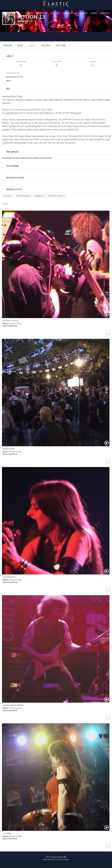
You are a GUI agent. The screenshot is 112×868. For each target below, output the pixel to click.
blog (20, 46)
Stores (55, 13)
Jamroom (66, 859)
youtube (61, 46)
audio (32, 46)
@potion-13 (25, 21)
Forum (29, 13)
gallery (46, 46)
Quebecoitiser (9, 449)
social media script (49, 859)
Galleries (81, 13)
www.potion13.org (13, 73)
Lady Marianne (9, 577)
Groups (67, 13)
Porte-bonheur (15, 323)
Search (105, 13)
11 (93, 64)
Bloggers (42, 13)
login (94, 13)
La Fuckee (7, 833)
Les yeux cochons (11, 321)
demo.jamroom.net (59, 857)
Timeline (7, 46)
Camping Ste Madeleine (13, 705)
